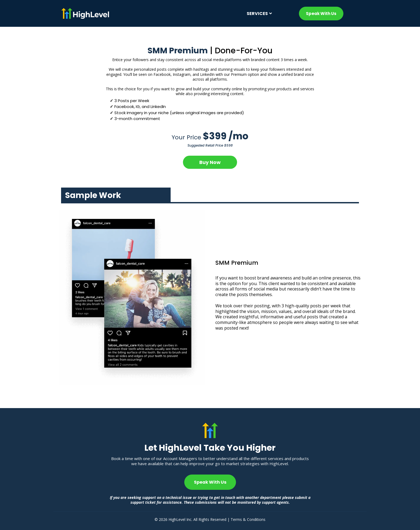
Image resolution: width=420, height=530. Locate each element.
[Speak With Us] (321, 14)
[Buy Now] (210, 162)
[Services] (259, 14)
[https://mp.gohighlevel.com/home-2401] (134, 13)
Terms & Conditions (248, 519)
